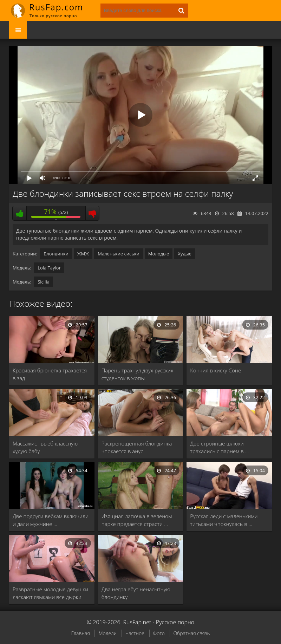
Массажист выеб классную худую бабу (45, 447)
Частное (135, 633)
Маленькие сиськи (119, 254)
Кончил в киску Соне (215, 370)
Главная (80, 633)
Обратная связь (192, 633)
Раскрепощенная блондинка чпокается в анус (137, 447)
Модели (107, 633)
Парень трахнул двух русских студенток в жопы (138, 374)
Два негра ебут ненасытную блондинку (136, 593)
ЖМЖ (83, 254)
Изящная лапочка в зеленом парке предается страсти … (137, 520)
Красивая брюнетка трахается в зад (50, 374)
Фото (159, 633)
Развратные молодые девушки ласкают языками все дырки (50, 593)
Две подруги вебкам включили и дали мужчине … (51, 520)
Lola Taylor (49, 268)
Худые (185, 254)
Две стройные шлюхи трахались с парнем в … (219, 447)
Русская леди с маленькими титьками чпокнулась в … (224, 520)
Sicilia (44, 282)
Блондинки (56, 254)
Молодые (159, 254)
